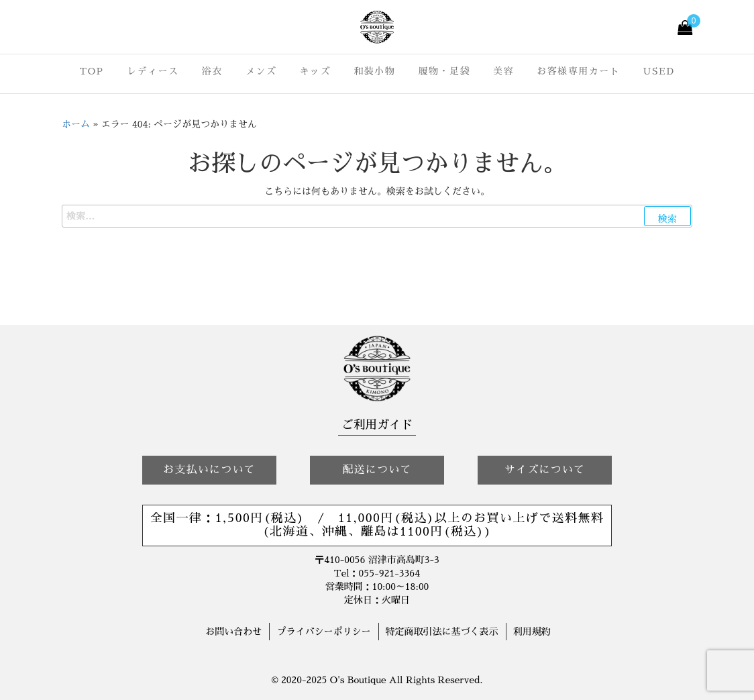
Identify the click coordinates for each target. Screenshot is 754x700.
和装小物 (374, 71)
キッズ (316, 71)
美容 (503, 71)
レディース (153, 71)
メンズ (261, 71)
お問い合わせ (233, 632)
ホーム (76, 124)
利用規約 (532, 632)
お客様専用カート (578, 71)
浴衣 (212, 71)
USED (659, 71)
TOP (91, 71)
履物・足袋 (444, 71)
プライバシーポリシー (323, 632)
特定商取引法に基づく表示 (442, 632)
